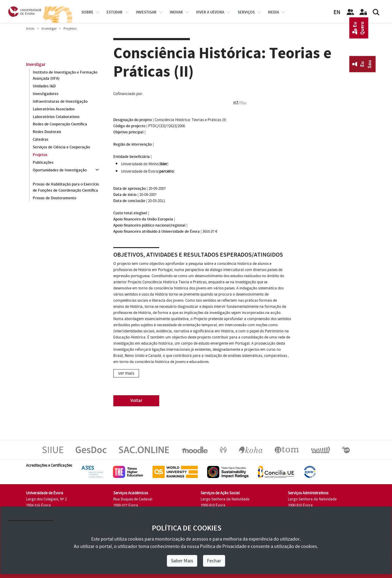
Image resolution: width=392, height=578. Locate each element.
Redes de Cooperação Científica (60, 124)
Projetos (40, 155)
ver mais (126, 373)
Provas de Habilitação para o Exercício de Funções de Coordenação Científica (66, 187)
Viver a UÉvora (210, 12)
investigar (146, 12)
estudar (115, 12)
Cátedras (41, 140)
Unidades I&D (44, 86)
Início (30, 29)
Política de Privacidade (223, 546)
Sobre (87, 12)
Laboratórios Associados (54, 109)
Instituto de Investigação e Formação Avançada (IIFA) (65, 75)
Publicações (43, 163)
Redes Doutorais (47, 132)
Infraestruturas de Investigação (60, 101)
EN (337, 12)
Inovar (176, 12)
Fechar (214, 561)
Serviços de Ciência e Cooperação (61, 147)
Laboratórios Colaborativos (56, 117)
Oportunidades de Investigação (60, 170)
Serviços (246, 12)
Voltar (136, 401)
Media (273, 12)
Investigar (49, 29)
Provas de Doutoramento (55, 198)
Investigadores (46, 94)
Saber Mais (182, 561)
